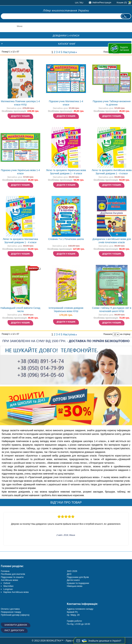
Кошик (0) (122, 2)
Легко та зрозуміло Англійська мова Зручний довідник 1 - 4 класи (112, 172)
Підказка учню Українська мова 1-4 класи (20, 172)
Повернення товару (11, 612)
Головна (5, 571)
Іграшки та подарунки (78, 583)
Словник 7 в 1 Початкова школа (66, 239)
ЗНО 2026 (72, 571)
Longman (8, 589)
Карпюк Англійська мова (16, 592)
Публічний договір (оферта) (15, 615)
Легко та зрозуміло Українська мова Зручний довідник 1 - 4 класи (66, 172)
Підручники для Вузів (78, 577)
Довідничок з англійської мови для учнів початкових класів (112, 241)
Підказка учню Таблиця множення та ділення (112, 103)
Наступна (70, 52)
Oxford (7, 583)
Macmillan (9, 586)
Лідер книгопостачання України (66, 11)
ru (82, 3)
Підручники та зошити (12, 577)
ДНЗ (69, 574)
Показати (108, 334)
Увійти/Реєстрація (102, 2)
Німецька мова (75, 586)
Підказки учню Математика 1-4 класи (66, 103)
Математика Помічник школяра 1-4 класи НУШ (20, 103)
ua (77, 3)
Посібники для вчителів (13, 574)
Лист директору (14, 630)
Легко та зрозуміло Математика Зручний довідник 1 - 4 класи (20, 241)
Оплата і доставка (10, 609)
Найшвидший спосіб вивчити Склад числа (20, 310)
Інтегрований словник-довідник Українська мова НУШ (66, 310)
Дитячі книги (73, 580)
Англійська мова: (10, 580)
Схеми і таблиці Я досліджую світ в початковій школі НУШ (112, 310)
